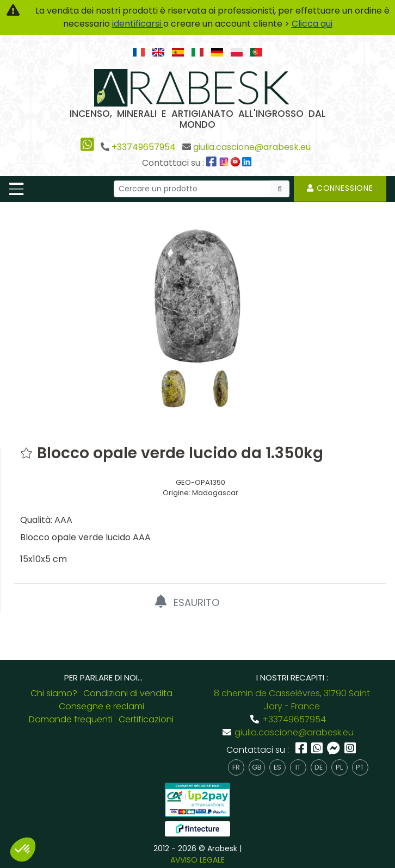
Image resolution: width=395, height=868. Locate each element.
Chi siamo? (54, 693)
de (319, 767)
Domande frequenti (71, 719)
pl (339, 767)
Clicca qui (312, 24)
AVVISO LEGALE (197, 860)
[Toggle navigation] (16, 189)
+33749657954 (144, 147)
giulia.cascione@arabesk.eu (252, 147)
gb (257, 767)
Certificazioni (146, 719)
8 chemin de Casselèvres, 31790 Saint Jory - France (292, 700)
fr (236, 767)
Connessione (340, 188)
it (298, 767)
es (277, 767)
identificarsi (138, 24)
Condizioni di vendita (128, 693)
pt (360, 767)
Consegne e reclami (101, 706)
